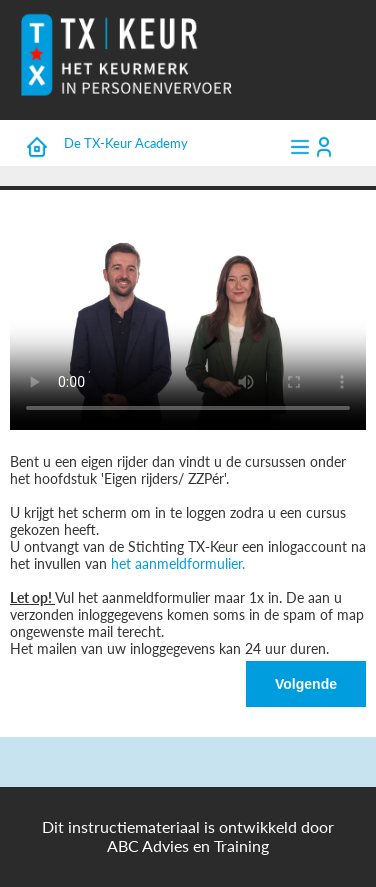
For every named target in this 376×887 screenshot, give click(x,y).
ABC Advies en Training (188, 845)
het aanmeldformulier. (178, 563)
